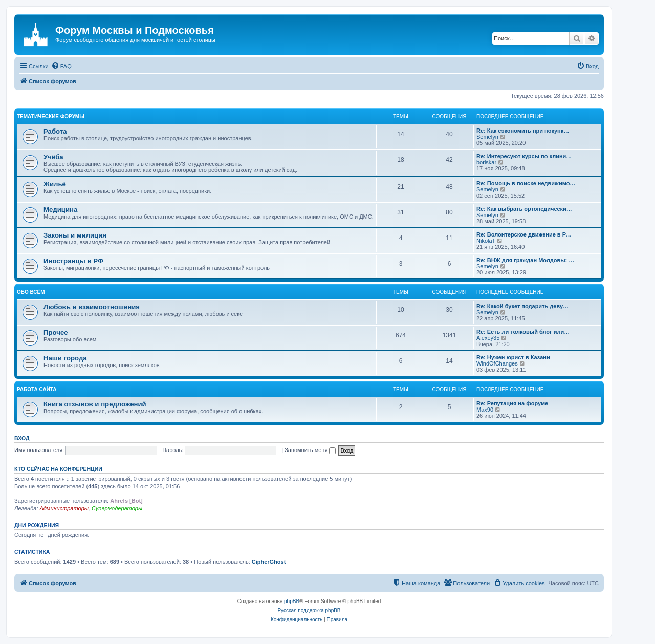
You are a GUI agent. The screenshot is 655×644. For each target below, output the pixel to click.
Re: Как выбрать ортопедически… (524, 209)
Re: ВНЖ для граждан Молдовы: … (525, 260)
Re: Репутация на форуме (512, 403)
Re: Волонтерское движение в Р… (524, 234)
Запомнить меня (310, 450)
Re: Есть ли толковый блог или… (523, 332)
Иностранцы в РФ (73, 261)
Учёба (53, 157)
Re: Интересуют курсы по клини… (524, 156)
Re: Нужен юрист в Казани (513, 357)
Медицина (60, 210)
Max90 (485, 410)
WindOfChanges (497, 363)
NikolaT (486, 241)
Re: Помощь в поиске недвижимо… (526, 183)
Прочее (56, 332)
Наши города (65, 358)
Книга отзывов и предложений (95, 404)
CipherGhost (269, 562)
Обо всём (31, 292)
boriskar (486, 162)
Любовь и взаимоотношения (92, 307)
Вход (22, 438)
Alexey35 (488, 338)
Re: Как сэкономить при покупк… (523, 131)
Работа (55, 131)
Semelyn (487, 137)
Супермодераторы (117, 508)
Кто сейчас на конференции (58, 469)
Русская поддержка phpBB (309, 610)
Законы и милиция (75, 235)
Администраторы (64, 508)
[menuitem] (61, 66)
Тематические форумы (51, 116)
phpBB (292, 601)
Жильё (55, 184)
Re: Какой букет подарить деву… (522, 306)
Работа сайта (37, 389)
